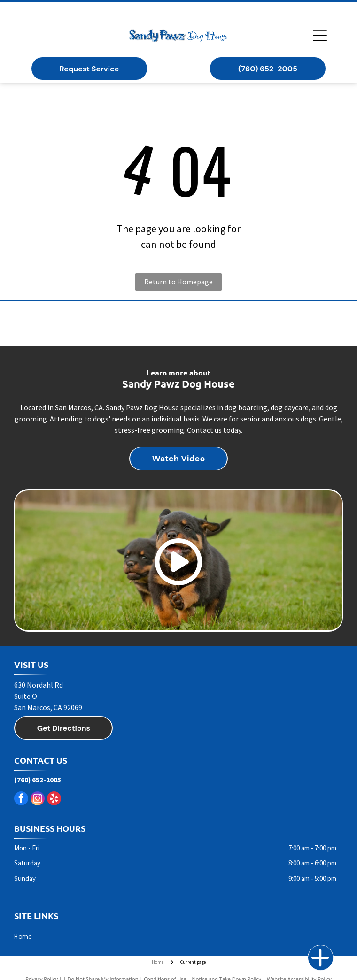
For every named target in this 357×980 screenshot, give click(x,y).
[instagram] (38, 800)
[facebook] (21, 800)
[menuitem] (26, 937)
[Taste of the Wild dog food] (178, 324)
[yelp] (54, 800)
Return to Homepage (178, 282)
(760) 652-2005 (38, 780)
